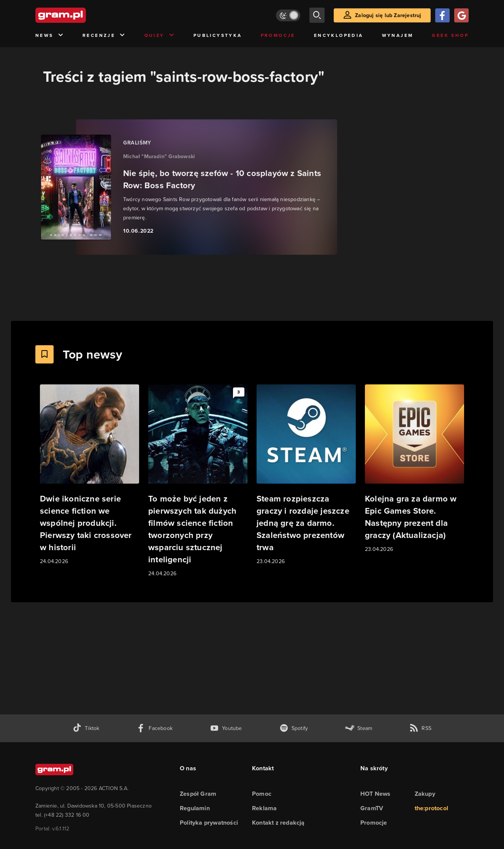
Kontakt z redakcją (278, 823)
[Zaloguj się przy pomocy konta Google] (461, 15)
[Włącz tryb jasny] (288, 15)
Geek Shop (450, 35)
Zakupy (425, 794)
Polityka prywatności (209, 823)
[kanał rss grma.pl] (420, 728)
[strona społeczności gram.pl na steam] (359, 728)
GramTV (372, 808)
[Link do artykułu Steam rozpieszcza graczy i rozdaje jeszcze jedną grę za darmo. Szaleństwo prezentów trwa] (306, 475)
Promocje (278, 35)
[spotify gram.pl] (294, 728)
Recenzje (104, 36)
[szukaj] (317, 15)
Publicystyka (218, 35)
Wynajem (398, 35)
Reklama (264, 808)
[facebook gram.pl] (155, 728)
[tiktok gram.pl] (86, 728)
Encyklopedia (339, 35)
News (50, 36)
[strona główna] (79, 15)
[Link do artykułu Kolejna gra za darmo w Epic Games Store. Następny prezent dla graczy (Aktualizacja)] (414, 469)
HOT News (376, 794)
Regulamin (195, 808)
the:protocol (431, 808)
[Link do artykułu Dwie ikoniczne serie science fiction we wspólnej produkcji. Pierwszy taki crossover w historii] (90, 475)
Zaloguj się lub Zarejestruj (388, 15)
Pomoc (262, 794)
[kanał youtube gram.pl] (226, 728)
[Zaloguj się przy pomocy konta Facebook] (442, 15)
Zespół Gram (198, 794)
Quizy (160, 36)
